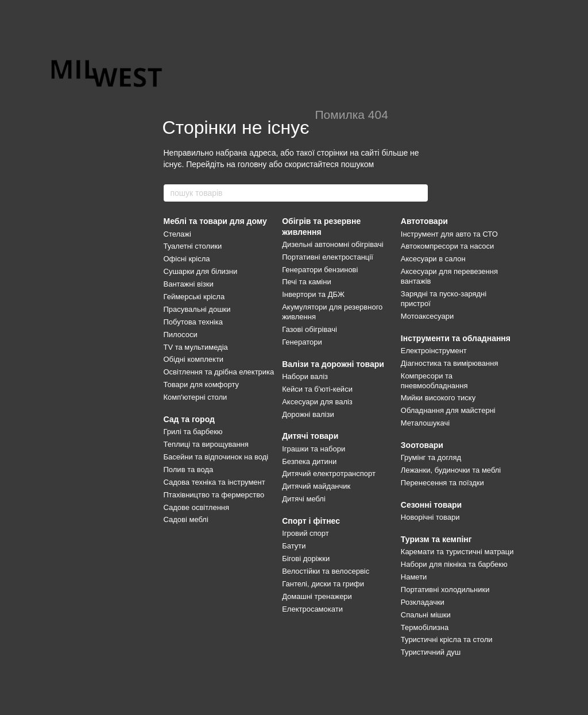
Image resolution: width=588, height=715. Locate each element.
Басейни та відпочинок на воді (216, 457)
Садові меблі (186, 519)
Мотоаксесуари (427, 316)
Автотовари (424, 221)
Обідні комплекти (194, 359)
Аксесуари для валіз (317, 402)
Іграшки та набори (314, 449)
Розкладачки (423, 602)
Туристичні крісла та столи (447, 639)
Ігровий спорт (305, 533)
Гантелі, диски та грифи (323, 584)
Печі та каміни (307, 282)
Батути (294, 546)
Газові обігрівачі (310, 329)
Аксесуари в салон (433, 259)
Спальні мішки (426, 615)
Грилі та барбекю (193, 432)
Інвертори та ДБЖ (313, 294)
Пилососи (181, 335)
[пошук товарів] (419, 193)
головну (252, 164)
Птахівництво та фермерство (214, 495)
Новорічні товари (430, 517)
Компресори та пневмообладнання (434, 381)
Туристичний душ (431, 652)
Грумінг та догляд (431, 457)
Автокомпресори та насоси (448, 246)
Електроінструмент (434, 351)
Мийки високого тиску (438, 398)
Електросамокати (312, 609)
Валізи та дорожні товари (333, 364)
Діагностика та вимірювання (450, 363)
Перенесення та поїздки (442, 483)
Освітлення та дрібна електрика (219, 372)
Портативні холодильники (445, 590)
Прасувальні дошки (197, 309)
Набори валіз (305, 376)
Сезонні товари (431, 505)
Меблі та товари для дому (215, 221)
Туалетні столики (193, 246)
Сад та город (189, 419)
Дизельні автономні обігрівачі (332, 244)
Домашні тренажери (317, 596)
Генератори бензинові (320, 270)
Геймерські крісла (194, 297)
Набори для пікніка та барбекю (454, 564)
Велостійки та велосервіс (326, 571)
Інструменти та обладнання (456, 338)
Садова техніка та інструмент (214, 482)
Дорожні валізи (308, 414)
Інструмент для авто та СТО (449, 234)
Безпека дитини (309, 461)
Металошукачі (425, 423)
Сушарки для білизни (201, 271)
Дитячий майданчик (316, 486)
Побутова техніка (193, 322)
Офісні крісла (187, 259)
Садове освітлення (197, 507)
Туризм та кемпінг (436, 539)
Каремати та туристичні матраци (457, 552)
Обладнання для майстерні (448, 410)
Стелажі (177, 234)
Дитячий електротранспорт (329, 474)
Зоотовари (422, 445)
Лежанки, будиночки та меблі (451, 470)
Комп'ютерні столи (196, 397)
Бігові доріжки (306, 559)
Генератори (302, 342)
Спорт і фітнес (311, 521)
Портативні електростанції (328, 257)
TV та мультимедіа (196, 347)
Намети (414, 577)
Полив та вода (189, 469)
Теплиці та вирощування (206, 444)
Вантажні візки (189, 284)
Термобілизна (425, 627)
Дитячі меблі (304, 499)
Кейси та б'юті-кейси (317, 389)
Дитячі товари (310, 436)
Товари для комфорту (202, 384)
